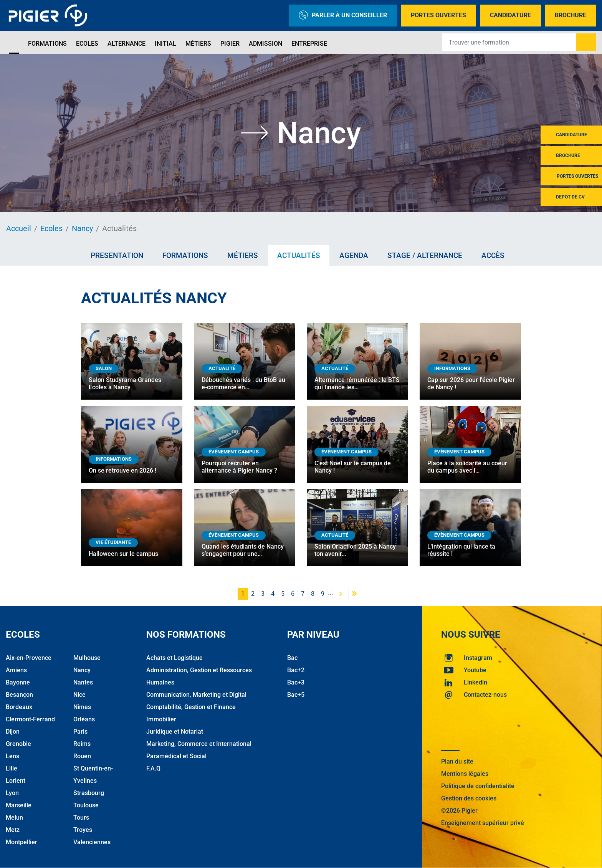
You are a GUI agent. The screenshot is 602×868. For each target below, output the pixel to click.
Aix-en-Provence (29, 658)
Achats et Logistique (174, 658)
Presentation (117, 255)
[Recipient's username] (509, 42)
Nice (79, 695)
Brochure (571, 15)
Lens (12, 756)
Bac (292, 658)
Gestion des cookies (469, 798)
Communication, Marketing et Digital (196, 695)
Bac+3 (296, 682)
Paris (80, 732)
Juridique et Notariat (175, 732)
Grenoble (18, 744)
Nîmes (82, 707)
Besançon (19, 695)
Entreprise (309, 44)
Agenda (354, 255)
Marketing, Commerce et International (199, 744)
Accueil (19, 228)
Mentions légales (465, 774)
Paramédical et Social (176, 756)
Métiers (198, 44)
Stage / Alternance (425, 255)
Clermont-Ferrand (30, 719)
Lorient (16, 781)
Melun (14, 818)
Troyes (83, 830)
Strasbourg (89, 793)
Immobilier (161, 719)
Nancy (82, 228)
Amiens (16, 670)
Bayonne (18, 682)
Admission (265, 44)
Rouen (82, 756)
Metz (13, 830)
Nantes (83, 682)
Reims (82, 744)
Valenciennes (92, 842)
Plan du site (457, 761)
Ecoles (87, 44)
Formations (47, 44)
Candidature (510, 15)
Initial (165, 44)
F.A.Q (153, 768)
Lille (12, 768)
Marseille (19, 805)
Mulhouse (87, 658)
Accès (493, 255)
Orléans (84, 719)
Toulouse (86, 805)
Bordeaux (19, 707)
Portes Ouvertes (438, 15)
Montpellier (21, 842)
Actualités (299, 255)
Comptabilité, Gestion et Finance (191, 707)
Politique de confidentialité (478, 786)
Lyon (12, 793)
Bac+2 (296, 670)
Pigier (230, 44)
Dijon (13, 732)
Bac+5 (296, 695)
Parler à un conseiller (343, 16)
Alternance (127, 44)
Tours (81, 818)
